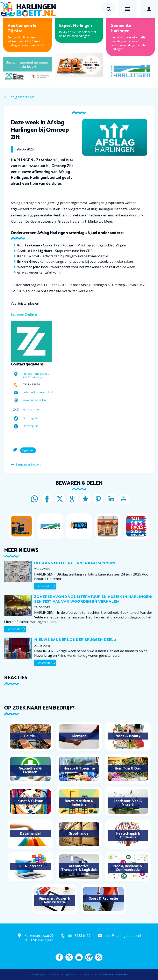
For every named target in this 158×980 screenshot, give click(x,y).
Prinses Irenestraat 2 (36, 374)
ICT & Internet (30, 866)
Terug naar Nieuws (22, 97)
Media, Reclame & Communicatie (128, 868)
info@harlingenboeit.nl (123, 936)
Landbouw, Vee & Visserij (128, 803)
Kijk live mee (31, 409)
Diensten (79, 736)
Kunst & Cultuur (30, 801)
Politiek (30, 736)
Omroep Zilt (30, 418)
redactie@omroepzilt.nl (38, 392)
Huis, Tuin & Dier (128, 769)
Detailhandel (30, 834)
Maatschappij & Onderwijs (128, 836)
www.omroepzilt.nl (35, 400)
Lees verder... (45, 586)
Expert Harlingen (76, 26)
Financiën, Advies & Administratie (55, 900)
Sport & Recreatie (103, 899)
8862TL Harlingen (34, 377)
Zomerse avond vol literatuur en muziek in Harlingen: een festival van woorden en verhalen (93, 599)
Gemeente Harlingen (121, 28)
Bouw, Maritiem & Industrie (79, 803)
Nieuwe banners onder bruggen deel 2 (75, 640)
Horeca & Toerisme (79, 769)
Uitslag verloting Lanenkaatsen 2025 (74, 563)
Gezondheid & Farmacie (30, 770)
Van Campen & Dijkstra (22, 28)
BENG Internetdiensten (115, 974)
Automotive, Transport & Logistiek (79, 868)
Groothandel (79, 834)
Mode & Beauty (128, 736)
